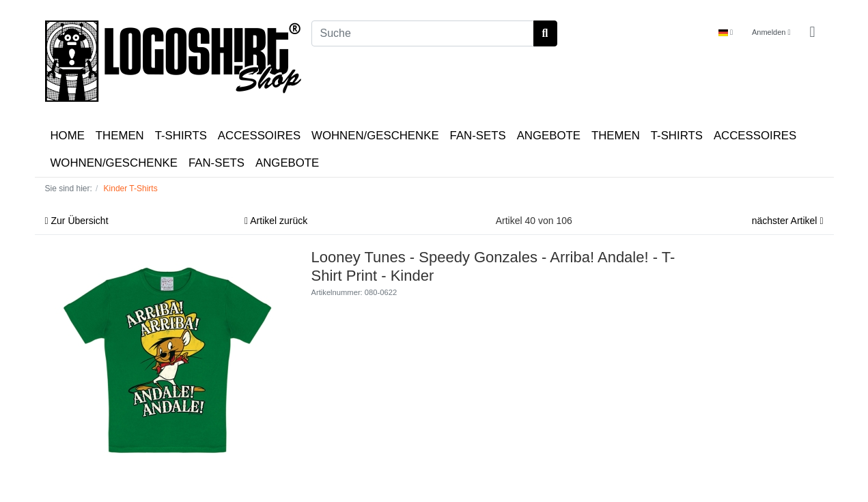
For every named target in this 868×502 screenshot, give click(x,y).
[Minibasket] (812, 32)
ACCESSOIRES (259, 136)
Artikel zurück (276, 221)
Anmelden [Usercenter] (771, 32)
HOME (68, 136)
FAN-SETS (478, 136)
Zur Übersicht (77, 221)
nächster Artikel (788, 221)
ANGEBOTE (549, 136)
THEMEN (120, 136)
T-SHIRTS (181, 136)
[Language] (726, 32)
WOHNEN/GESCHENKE (375, 136)
